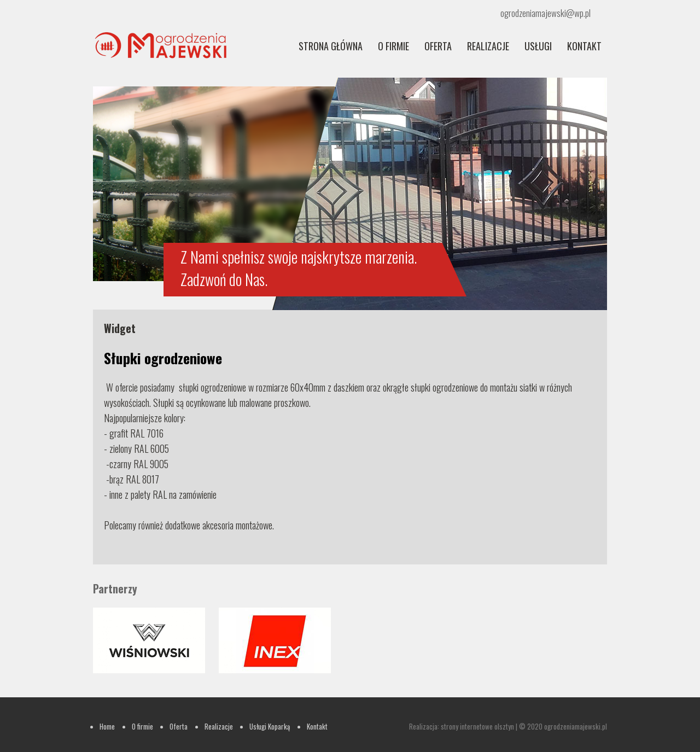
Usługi (538, 46)
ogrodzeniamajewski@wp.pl (546, 13)
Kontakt (584, 46)
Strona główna (331, 46)
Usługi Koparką (270, 726)
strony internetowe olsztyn (477, 726)
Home (107, 726)
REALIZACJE (488, 46)
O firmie (393, 46)
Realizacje (219, 726)
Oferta (438, 46)
